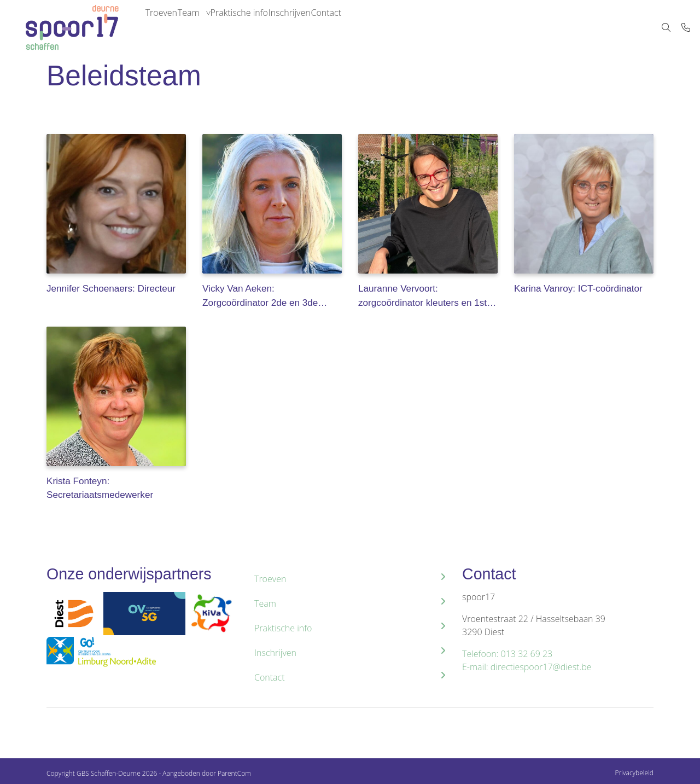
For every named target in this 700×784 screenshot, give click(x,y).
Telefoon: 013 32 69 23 (507, 654)
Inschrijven (326, 27)
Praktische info (266, 27)
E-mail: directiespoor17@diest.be (527, 667)
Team (205, 27)
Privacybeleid (634, 773)
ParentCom (234, 773)
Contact (374, 27)
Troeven (166, 27)
